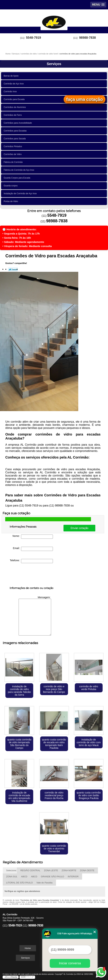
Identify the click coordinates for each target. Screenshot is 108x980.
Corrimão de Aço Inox (14, 84)
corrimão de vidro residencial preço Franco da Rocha (54, 795)
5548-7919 (34, 38)
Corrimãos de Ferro (13, 115)
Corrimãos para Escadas (16, 131)
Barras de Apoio (12, 76)
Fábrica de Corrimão (14, 162)
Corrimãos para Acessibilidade (18, 123)
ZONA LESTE (51, 870)
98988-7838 (87, 38)
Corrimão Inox (11, 92)
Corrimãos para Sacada (15, 139)
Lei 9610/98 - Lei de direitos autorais (23, 904)
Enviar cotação (79, 528)
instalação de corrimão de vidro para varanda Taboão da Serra (19, 691)
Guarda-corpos (11, 186)
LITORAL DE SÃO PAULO (20, 883)
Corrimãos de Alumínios (15, 107)
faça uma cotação (85, 99)
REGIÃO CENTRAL (30, 870)
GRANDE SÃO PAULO (52, 877)
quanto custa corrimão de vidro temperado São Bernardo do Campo (19, 744)
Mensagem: (35, 616)
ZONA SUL (12, 877)
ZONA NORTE (69, 870)
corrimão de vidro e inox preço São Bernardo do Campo (54, 689)
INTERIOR (73, 877)
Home (28, 948)
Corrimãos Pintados (13, 146)
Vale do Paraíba (44, 883)
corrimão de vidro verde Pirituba (89, 688)
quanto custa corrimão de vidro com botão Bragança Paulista (89, 795)
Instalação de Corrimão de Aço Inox (21, 194)
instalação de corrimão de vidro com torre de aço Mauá (89, 742)
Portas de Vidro (11, 201)
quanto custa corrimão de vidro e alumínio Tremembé (54, 849)
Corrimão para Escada (15, 99)
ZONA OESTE (87, 870)
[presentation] (32, 576)
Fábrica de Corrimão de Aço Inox (19, 170)
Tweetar (13, 269)
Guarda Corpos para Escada (17, 178)
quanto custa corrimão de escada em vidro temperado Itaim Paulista (54, 744)
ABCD (24, 877)
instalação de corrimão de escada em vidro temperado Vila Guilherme (19, 797)
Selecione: (12, 870)
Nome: (33, 537)
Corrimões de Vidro (13, 154)
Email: (33, 549)
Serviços (54, 64)
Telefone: (31, 561)
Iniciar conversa (70, 963)
